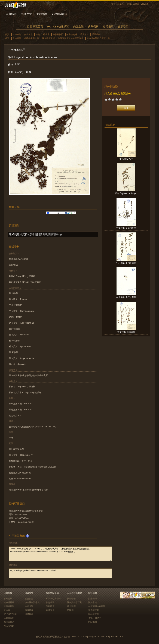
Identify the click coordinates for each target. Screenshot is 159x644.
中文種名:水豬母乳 (126, 332)
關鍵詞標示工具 (75, 602)
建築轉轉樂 (9, 606)
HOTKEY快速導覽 (58, 26)
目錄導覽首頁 (35, 26)
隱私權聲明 (94, 614)
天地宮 (7, 610)
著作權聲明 (94, 610)
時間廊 (70, 610)
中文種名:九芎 (126, 159)
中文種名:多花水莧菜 (126, 228)
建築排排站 (9, 602)
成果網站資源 (59, 14)
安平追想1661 (10, 614)
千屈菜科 (96, 34)
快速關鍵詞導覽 (32, 602)
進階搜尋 (108, 26)
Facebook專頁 (132, 4)
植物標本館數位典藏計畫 (98, 38)
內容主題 (78, 26)
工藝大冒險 (9, 618)
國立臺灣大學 (48, 38)
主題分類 (29, 606)
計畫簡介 (93, 599)
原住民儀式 (9, 622)
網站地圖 (93, 622)
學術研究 (50, 606)
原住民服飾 (9, 626)
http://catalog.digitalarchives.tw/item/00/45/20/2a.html (60, 573)
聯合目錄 (29, 599)
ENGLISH (146, 4)
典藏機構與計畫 (32, 38)
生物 (38, 34)
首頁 (114, 4)
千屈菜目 (84, 34)
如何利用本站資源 (97, 606)
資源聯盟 (123, 26)
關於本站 (93, 602)
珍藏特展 (11, 14)
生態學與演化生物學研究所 (71, 38)
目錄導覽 (26, 14)
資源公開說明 (95, 618)
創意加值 (50, 610)
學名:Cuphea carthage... (126, 193)
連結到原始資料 (18, 234)
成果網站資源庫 (53, 599)
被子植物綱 (72, 34)
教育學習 (50, 602)
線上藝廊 (71, 606)
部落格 (121, 4)
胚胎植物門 (58, 34)
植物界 (46, 34)
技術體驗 (41, 14)
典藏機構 (93, 26)
